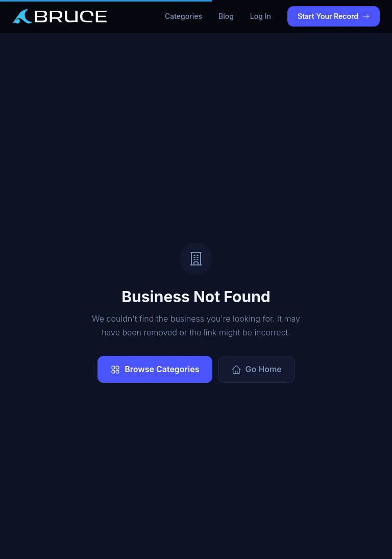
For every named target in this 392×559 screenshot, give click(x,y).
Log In (261, 16)
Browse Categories (155, 369)
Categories (183, 16)
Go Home (256, 369)
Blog (226, 16)
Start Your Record (334, 16)
